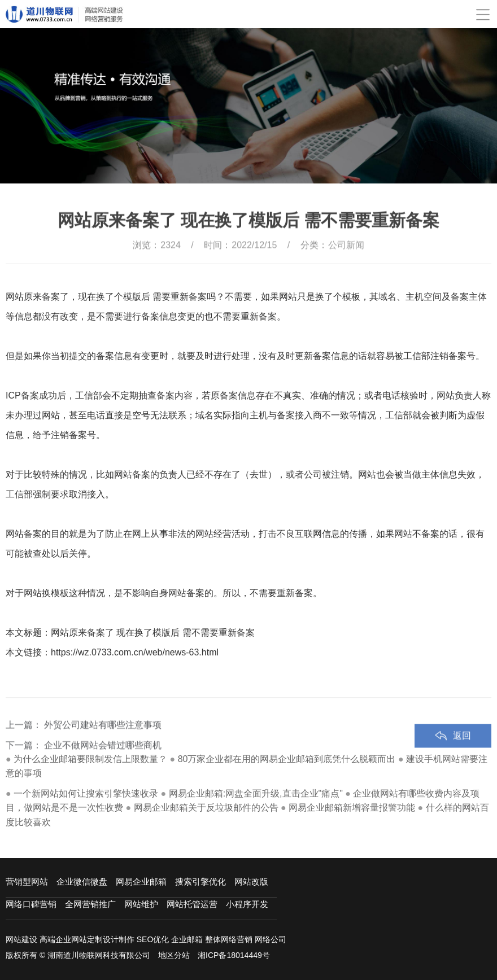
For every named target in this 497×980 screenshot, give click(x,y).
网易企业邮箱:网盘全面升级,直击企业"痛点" (256, 793)
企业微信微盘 (82, 881)
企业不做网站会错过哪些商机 (103, 764)
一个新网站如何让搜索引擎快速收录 (86, 793)
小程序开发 (247, 904)
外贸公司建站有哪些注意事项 (103, 744)
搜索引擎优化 (200, 881)
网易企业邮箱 (141, 881)
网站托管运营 (192, 904)
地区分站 (174, 955)
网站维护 (141, 904)
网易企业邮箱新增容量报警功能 (352, 808)
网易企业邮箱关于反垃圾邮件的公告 (206, 808)
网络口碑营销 (31, 904)
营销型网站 (27, 881)
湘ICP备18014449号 (234, 955)
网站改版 (251, 881)
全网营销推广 (90, 904)
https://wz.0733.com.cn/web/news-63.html (135, 652)
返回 (462, 754)
